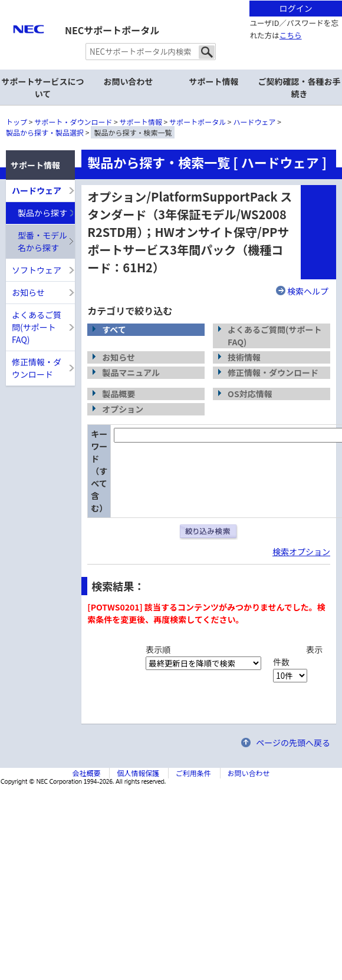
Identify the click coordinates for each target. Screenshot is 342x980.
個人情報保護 (138, 773)
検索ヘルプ (308, 291)
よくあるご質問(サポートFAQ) (37, 327)
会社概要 (86, 773)
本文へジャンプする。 (171, 1)
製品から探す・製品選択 (45, 132)
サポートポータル (198, 122)
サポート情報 (141, 122)
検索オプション (301, 552)
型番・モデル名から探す (42, 241)
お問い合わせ (129, 81)
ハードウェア (255, 122)
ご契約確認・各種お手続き (300, 88)
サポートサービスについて (43, 88)
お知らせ (28, 292)
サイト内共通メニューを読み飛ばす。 (130, 15)
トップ (17, 122)
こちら (291, 35)
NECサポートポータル (112, 30)
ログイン (296, 8)
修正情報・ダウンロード (37, 368)
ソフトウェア (37, 270)
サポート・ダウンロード (73, 122)
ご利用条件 (193, 773)
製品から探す (42, 213)
